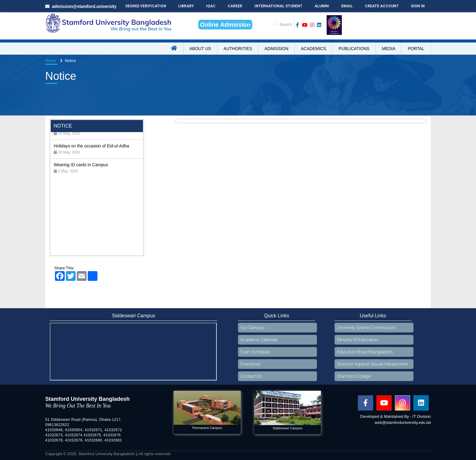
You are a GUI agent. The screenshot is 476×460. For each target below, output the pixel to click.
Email (347, 6)
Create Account (382, 6)
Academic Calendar (259, 340)
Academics (313, 49)
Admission (276, 49)
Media (389, 49)
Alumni (322, 6)
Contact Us (251, 376)
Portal (416, 49)
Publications (354, 49)
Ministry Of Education (357, 340)
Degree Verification (146, 6)
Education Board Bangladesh (365, 352)
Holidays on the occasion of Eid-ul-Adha (91, 151)
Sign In (418, 6)
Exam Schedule (255, 352)
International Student (278, 6)
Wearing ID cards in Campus (81, 170)
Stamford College (354, 376)
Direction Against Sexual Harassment (372, 364)
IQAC (211, 6)
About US (200, 49)
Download (250, 364)
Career (235, 6)
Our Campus (253, 328)
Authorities (238, 49)
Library (186, 6)
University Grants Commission (366, 328)
